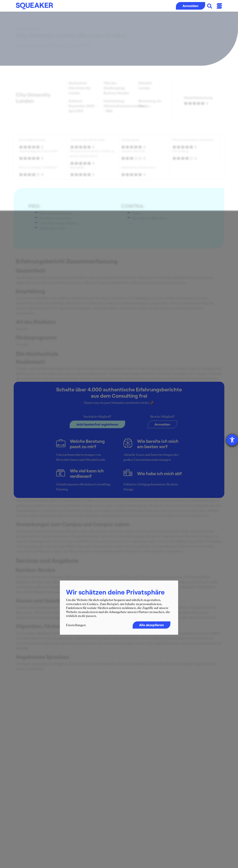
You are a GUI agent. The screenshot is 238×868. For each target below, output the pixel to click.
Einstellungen (76, 625)
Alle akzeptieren (152, 625)
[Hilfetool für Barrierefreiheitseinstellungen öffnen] (232, 440)
